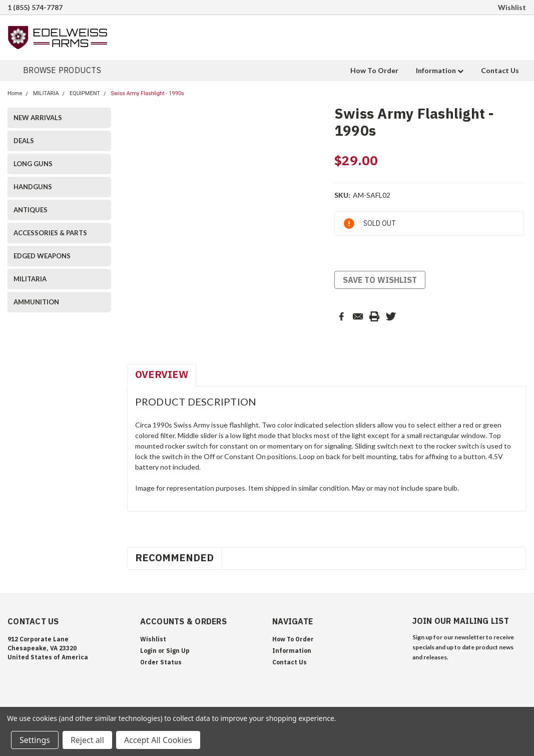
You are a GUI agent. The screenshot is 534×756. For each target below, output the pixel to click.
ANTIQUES (31, 210)
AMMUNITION (36, 302)
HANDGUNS (33, 187)
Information (440, 70)
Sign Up (178, 651)
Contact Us (500, 70)
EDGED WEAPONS (42, 256)
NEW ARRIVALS (38, 118)
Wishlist (512, 7)
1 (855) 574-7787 (35, 7)
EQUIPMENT (85, 93)
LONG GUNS (33, 164)
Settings (35, 740)
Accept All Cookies (158, 740)
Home (15, 93)
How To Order (374, 70)
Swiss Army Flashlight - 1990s (147, 93)
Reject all (87, 740)
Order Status (161, 662)
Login (148, 651)
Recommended (174, 557)
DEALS (24, 141)
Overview (162, 374)
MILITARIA (46, 93)
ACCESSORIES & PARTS (50, 233)
